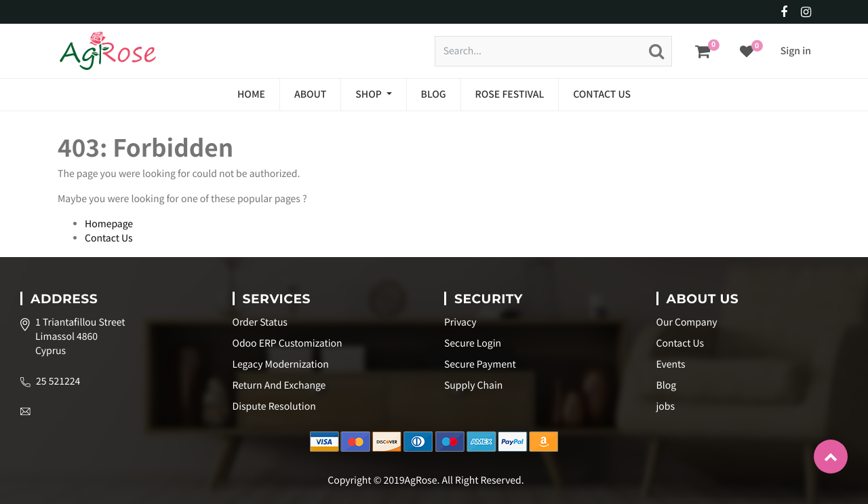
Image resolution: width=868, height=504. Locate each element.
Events (671, 364)
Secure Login (473, 343)
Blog (667, 385)
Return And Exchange (279, 385)
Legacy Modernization (281, 364)
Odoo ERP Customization (288, 343)
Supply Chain (473, 385)
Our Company (687, 322)
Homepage (109, 224)
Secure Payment (480, 364)
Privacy (460, 322)
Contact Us (109, 238)
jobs (666, 406)
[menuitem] (251, 95)
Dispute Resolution (274, 406)
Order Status (260, 322)
